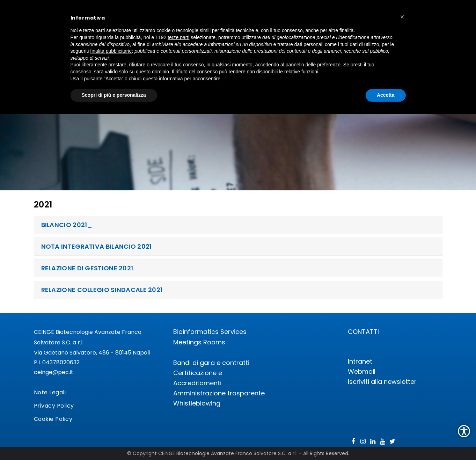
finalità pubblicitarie (111, 51)
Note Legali (50, 392)
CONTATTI (363, 332)
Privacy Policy (54, 406)
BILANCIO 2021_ (67, 225)
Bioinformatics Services (210, 332)
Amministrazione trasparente (219, 393)
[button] (402, 17)
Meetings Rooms (199, 342)
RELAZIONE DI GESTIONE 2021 (87, 268)
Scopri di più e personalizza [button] (114, 95)
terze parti (178, 37)
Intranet (360, 361)
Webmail (362, 371)
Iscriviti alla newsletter (382, 382)
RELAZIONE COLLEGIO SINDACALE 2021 (102, 290)
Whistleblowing (197, 403)
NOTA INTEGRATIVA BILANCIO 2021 (97, 246)
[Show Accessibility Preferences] (464, 431)
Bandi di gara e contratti (211, 363)
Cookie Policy (53, 419)
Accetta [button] (386, 95)
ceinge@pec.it (54, 372)
